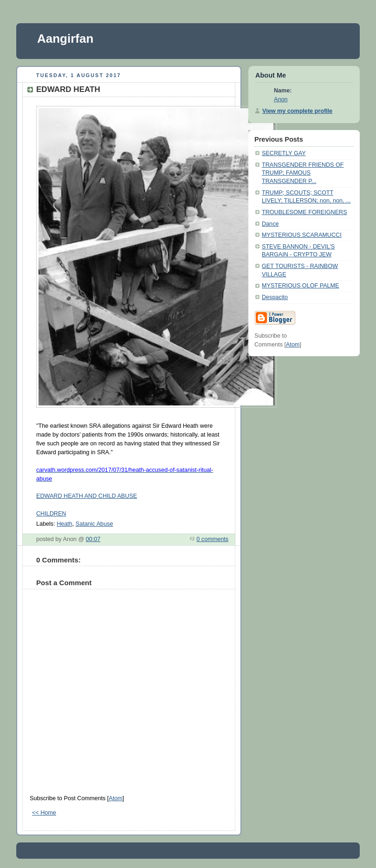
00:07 (93, 539)
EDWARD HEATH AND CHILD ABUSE (87, 496)
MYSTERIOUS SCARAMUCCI (302, 235)
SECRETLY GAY (284, 153)
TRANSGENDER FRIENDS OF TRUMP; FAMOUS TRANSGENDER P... (303, 173)
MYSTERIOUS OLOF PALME (301, 286)
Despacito (275, 297)
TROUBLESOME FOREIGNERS (305, 212)
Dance (270, 224)
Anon (281, 99)
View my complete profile (297, 111)
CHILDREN (51, 514)
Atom (115, 798)
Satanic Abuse (94, 524)
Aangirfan (65, 39)
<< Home (44, 813)
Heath (65, 524)
